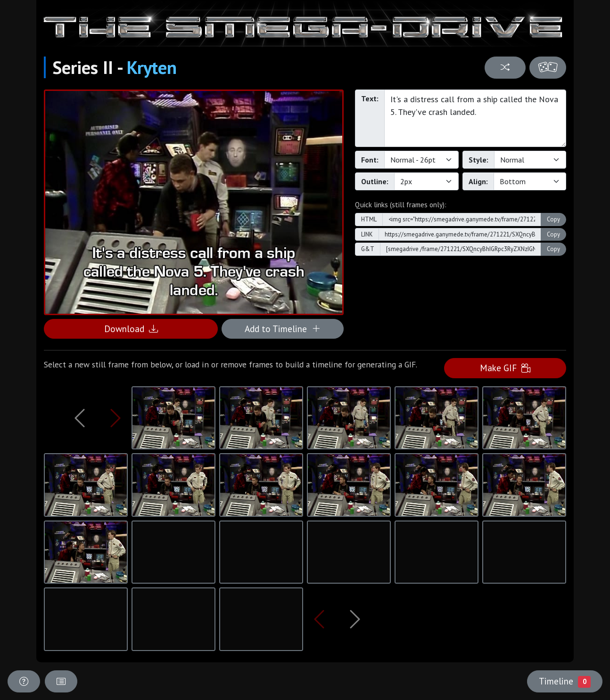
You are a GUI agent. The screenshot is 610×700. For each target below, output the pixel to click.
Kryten (152, 67)
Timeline (565, 681)
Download (131, 329)
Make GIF (505, 368)
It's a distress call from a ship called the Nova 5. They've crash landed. (475, 118)
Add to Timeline (283, 329)
